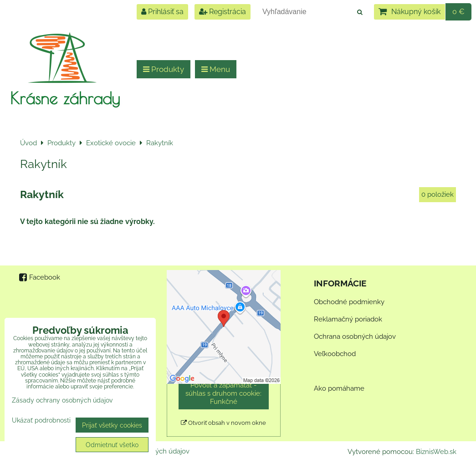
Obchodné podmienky (349, 302)
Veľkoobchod (335, 354)
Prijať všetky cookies (112, 425)
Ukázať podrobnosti (41, 420)
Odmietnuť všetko (112, 445)
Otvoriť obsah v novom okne (223, 423)
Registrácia (223, 12)
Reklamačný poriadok (348, 319)
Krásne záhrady (65, 98)
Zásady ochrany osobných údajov (62, 400)
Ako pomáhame (339, 388)
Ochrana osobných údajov (355, 337)
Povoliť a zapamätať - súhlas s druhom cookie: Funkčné (223, 393)
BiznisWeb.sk (436, 452)
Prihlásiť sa (162, 12)
